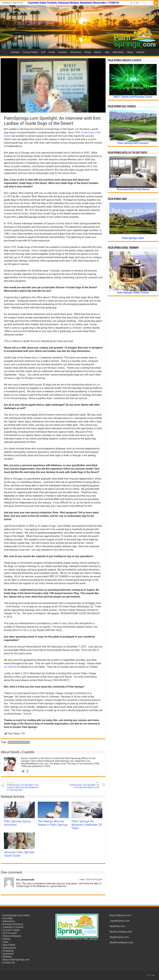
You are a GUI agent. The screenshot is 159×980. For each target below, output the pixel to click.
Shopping (8, 951)
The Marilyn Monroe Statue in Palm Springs (53, 823)
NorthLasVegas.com (121, 932)
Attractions (76, 52)
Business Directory (13, 924)
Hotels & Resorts (12, 936)
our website (10, 667)
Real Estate (118, 52)
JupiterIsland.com (119, 921)
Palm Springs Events (19, 742)
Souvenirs (8, 954)
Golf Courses (10, 933)
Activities (63, 52)
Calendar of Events (13, 927)
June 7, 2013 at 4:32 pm (91, 879)
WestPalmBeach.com (121, 943)
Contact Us (9, 963)
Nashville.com (117, 926)
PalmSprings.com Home (16, 915)
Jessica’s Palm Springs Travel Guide (19, 854)
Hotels (52, 52)
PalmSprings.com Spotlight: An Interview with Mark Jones (83, 785)
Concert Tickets (30, 52)
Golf (43, 52)
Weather (141, 52)
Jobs (107, 52)
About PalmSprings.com (16, 960)
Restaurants (9, 948)
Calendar (15, 52)
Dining (88, 52)
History (98, 52)
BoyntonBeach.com (120, 915)
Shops (130, 52)
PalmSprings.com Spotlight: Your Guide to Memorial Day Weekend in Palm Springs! (23, 786)
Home (5, 52)
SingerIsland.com (119, 937)
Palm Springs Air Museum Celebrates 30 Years (87, 825)
